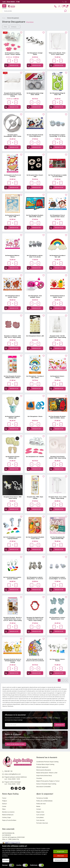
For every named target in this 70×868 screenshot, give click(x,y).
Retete (38, 806)
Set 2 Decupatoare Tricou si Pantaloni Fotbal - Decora (57, 216)
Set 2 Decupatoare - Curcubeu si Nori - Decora (35, 377)
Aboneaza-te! (60, 725)
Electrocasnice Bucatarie (44, 770)
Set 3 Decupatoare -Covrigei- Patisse (35, 54)
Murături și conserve (8, 812)
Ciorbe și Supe (6, 817)
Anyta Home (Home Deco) (44, 776)
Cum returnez (40, 820)
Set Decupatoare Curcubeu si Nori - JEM (57, 256)
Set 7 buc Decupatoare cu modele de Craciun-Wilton (57, 176)
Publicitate (37, 865)
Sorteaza (15, 27)
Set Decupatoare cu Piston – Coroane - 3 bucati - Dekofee (12, 54)
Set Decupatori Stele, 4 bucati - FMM (35, 176)
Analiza (22, 865)
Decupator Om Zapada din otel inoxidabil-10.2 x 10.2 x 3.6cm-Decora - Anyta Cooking (35, 619)
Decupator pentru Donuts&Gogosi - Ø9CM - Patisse (12, 136)
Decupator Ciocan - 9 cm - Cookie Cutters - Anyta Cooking (57, 498)
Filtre (5, 27)
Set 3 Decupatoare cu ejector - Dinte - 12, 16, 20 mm (35, 256)
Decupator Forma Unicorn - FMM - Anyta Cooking (13, 498)
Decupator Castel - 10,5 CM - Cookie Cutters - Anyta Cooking (57, 337)
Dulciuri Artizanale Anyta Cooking (46, 784)
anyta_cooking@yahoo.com (11, 774)
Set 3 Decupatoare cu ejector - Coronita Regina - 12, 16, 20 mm (57, 578)
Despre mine (40, 812)
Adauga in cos (12, 65)
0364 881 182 (7, 771)
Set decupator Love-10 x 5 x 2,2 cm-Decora (13, 176)
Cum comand (40, 815)
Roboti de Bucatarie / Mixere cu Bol (47, 773)
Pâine (4, 809)
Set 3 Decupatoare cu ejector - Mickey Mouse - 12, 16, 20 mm (35, 578)
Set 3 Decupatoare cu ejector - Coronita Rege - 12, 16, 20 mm (57, 136)
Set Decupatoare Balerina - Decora (12, 256)
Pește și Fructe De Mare (9, 820)
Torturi (4, 798)
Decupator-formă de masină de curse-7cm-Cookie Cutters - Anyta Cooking (13, 95)
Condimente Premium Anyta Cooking (47, 762)
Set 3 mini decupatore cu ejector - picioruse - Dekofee (12, 578)
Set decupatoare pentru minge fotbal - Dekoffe (35, 94)
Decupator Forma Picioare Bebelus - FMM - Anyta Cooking (58, 457)
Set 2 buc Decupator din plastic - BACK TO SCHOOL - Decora (58, 417)
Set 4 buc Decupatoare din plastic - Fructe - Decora (35, 538)
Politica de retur (41, 804)
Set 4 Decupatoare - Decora (35, 416)
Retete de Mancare (8, 815)
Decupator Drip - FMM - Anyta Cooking (35, 498)
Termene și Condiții (42, 798)
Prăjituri (5, 801)
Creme (4, 806)
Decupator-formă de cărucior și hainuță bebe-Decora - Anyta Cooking (13, 661)
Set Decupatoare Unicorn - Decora (57, 377)
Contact (39, 809)
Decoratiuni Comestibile (43, 787)
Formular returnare (42, 823)
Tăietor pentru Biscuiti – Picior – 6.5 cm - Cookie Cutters (58, 54)
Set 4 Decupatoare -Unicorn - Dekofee (57, 660)
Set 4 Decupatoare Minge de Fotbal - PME (57, 94)
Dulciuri (4, 804)
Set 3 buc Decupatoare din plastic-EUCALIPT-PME (57, 538)
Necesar (8, 865)
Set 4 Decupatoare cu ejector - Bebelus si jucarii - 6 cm (57, 618)
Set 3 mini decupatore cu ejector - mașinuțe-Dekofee (12, 538)
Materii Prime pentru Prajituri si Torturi (48, 781)
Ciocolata (39, 778)
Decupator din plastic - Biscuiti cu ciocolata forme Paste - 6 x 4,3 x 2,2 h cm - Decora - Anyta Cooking (13, 619)
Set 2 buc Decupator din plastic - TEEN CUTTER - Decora (35, 216)
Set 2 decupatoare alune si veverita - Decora (13, 296)
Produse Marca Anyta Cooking (45, 764)
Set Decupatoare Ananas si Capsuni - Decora (58, 296)
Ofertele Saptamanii (42, 767)
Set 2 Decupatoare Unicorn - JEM (35, 336)
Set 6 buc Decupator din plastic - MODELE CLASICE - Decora (13, 377)
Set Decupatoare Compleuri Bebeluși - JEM (13, 417)
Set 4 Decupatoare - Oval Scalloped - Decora (35, 296)
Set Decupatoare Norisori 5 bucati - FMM (13, 216)
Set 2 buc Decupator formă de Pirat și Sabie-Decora (35, 136)
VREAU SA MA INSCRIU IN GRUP (15, 744)
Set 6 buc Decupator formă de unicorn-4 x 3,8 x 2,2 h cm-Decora (35, 660)
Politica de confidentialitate (44, 801)
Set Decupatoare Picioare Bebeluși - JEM (13, 457)
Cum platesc (40, 817)
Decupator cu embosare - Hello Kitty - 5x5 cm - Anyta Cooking (12, 337)
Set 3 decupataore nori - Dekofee (35, 457)
